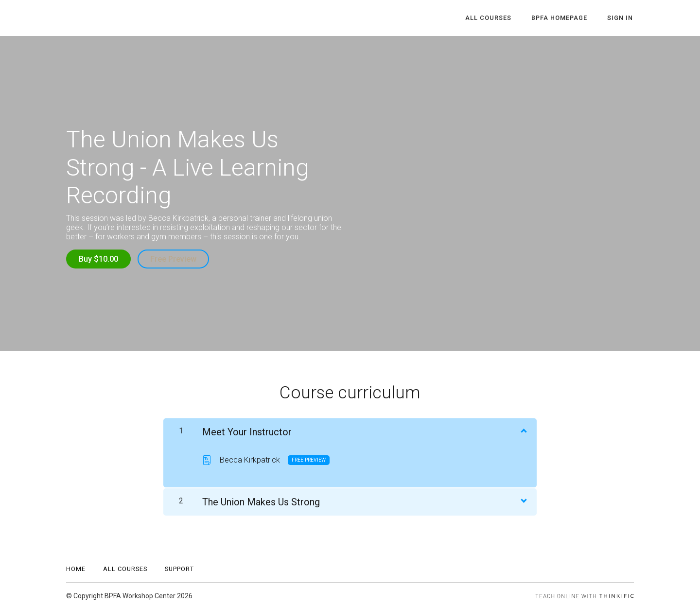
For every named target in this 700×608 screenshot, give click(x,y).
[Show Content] (523, 429)
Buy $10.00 (98, 259)
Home (76, 568)
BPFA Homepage (563, 18)
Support (179, 568)
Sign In (621, 18)
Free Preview (174, 259)
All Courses (494, 18)
